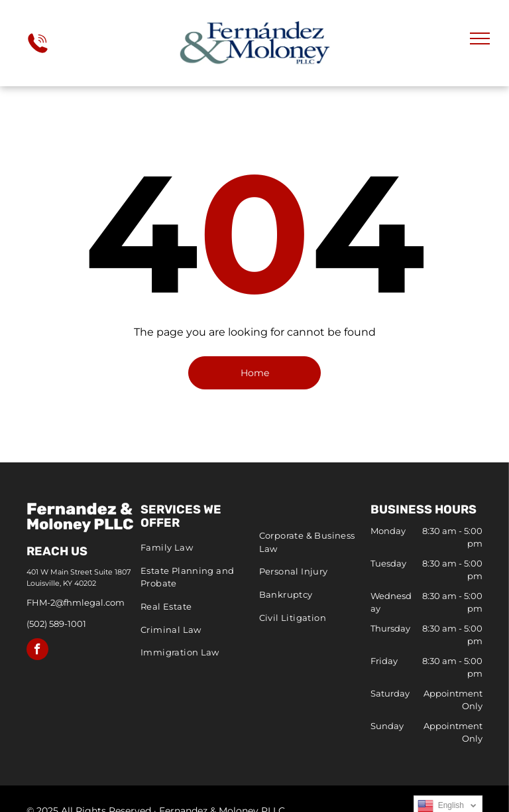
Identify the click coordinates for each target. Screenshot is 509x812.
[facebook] (37, 651)
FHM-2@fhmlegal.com (76, 602)
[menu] (480, 38)
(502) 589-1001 (56, 624)
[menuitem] (197, 548)
